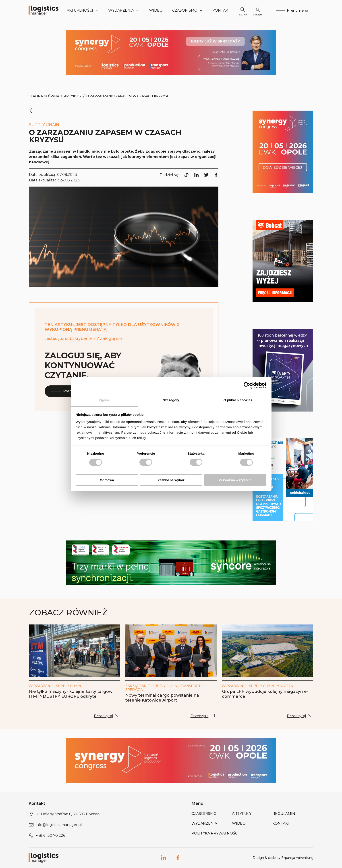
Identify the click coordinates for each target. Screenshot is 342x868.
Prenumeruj (67, 391)
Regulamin (284, 814)
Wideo (156, 10)
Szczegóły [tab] (171, 400)
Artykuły (73, 96)
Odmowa (107, 480)
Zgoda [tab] (104, 400)
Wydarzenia (204, 823)
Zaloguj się (111, 338)
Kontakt (221, 10)
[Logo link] (44, 11)
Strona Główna (44, 96)
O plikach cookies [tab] (238, 400)
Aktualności (83, 10)
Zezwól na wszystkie (235, 480)
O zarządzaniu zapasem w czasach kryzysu (128, 96)
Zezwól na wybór (171, 480)
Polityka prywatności (215, 833)
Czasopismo (204, 814)
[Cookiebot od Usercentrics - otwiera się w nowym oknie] (247, 385)
